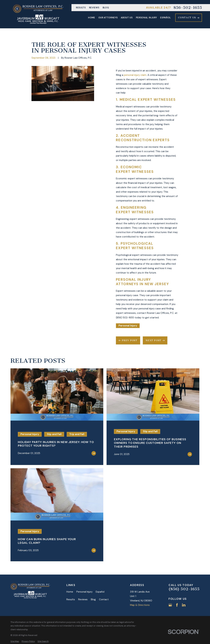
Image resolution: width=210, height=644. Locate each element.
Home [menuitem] (92, 18)
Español (100, 592)
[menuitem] (15, 641)
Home (70, 592)
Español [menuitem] (165, 18)
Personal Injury (128, 326)
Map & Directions (140, 605)
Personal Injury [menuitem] (146, 18)
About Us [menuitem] (127, 18)
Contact (104, 599)
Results (81, 8)
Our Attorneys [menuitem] (108, 18)
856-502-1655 (188, 8)
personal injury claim (135, 75)
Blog (106, 8)
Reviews (94, 8)
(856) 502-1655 (184, 589)
